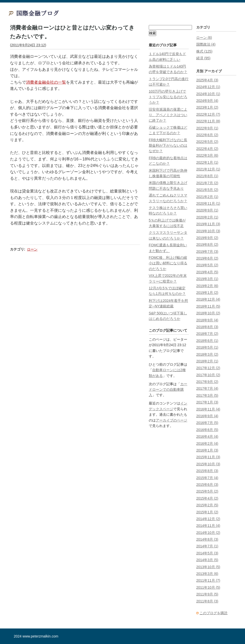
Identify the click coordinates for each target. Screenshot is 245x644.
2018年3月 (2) (207, 354)
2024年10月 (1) (208, 94)
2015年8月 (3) (207, 471)
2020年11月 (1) (208, 203)
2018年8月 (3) (207, 327)
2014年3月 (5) (207, 560)
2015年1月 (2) (207, 512)
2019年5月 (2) (207, 265)
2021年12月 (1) (208, 169)
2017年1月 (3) (207, 402)
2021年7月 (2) (207, 183)
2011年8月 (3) (207, 601)
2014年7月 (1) (207, 546)
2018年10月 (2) (208, 313)
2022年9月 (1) (207, 128)
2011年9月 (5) (207, 594)
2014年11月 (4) (208, 526)
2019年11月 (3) (208, 224)
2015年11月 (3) (208, 457)
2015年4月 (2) (207, 498)
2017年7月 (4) (207, 388)
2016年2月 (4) (207, 444)
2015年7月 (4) (207, 478)
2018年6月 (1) (207, 341)
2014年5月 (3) (207, 553)
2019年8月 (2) (207, 245)
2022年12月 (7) (208, 114)
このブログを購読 (213, 613)
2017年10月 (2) (208, 375)
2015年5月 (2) (207, 491)
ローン (32, 249)
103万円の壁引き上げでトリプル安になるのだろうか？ (168, 97)
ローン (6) (204, 38)
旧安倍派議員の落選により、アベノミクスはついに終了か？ (168, 115)
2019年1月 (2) (207, 293)
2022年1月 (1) (207, 162)
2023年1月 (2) (207, 107)
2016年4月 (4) (207, 437)
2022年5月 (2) (207, 142)
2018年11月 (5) (208, 306)
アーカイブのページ (171, 420)
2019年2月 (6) (207, 286)
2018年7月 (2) (207, 334)
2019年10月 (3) (208, 231)
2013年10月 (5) (208, 567)
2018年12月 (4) (208, 299)
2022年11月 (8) (208, 121)
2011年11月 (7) (208, 580)
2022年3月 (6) (207, 155)
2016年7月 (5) (207, 423)
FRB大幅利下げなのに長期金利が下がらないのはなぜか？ (168, 146)
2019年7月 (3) (207, 252)
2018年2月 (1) (207, 361)
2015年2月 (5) (207, 505)
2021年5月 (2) (207, 190)
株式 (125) (204, 51)
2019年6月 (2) (207, 258)
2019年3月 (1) (207, 279)
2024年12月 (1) (208, 87)
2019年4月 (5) (207, 272)
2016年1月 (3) (207, 450)
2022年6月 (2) (207, 135)
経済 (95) (203, 58)
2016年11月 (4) (208, 409)
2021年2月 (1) (207, 197)
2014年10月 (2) (208, 533)
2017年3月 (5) (207, 395)
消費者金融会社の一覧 (46, 82)
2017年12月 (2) (208, 368)
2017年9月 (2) (207, 382)
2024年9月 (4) (207, 101)
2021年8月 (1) (207, 176)
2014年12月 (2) (208, 519)
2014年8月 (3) (207, 539)
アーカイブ (213, 71)
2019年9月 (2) (207, 238)
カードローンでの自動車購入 (168, 390)
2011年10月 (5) (208, 587)
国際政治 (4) (206, 44)
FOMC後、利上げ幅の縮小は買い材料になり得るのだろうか (168, 263)
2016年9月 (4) (207, 416)
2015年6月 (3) (207, 485)
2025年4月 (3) (207, 80)
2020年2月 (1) (207, 217)
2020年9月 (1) (207, 210)
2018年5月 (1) (207, 347)
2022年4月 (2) (207, 149)
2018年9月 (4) (207, 320)
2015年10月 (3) (208, 464)
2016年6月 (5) (207, 430)
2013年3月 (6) (207, 574)
